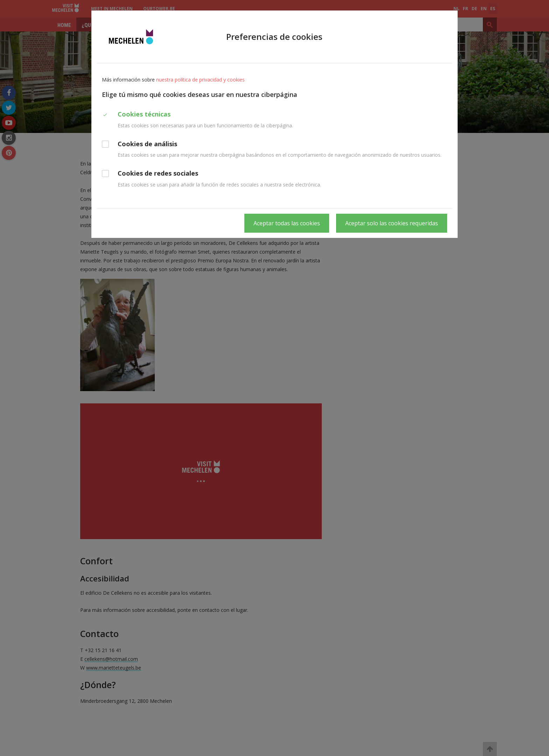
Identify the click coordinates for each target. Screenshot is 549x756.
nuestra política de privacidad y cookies (200, 80)
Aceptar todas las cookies (287, 223)
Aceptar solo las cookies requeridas (392, 223)
